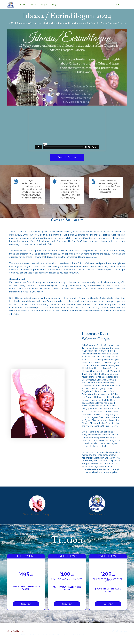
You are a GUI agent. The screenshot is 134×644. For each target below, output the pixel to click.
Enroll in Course (67, 157)
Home (13, 635)
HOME (22, 5)
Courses (33, 5)
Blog (54, 5)
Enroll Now (34, 603)
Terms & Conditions (46, 635)
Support (44, 5)
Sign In (119, 4)
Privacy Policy (63, 635)
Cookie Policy (78, 635)
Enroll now (100, 603)
